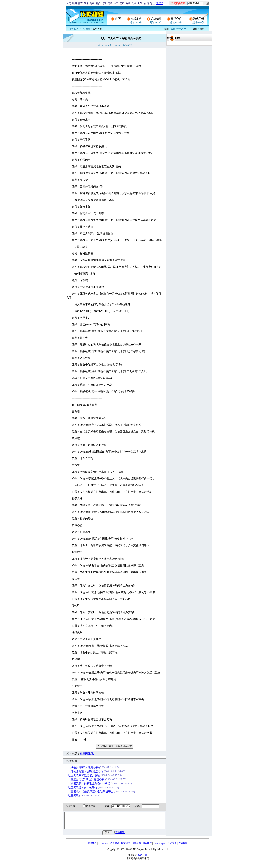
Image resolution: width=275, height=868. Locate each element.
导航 (152, 3)
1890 (178, 29)
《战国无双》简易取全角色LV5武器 (84, 784)
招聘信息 (136, 847)
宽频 (110, 3)
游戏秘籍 (156, 19)
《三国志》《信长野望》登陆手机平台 (86, 792)
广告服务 (115, 847)
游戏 (128, 3)
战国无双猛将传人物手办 (78, 788)
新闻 (74, 3)
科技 (98, 3)
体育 (80, 3)
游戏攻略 (136, 19)
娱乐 (86, 3)
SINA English (160, 847)
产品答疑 (183, 847)
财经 (92, 3)
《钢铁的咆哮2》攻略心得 (79, 767)
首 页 (118, 19)
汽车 (116, 3)
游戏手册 (199, 19)
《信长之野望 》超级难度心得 (81, 772)
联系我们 (125, 847)
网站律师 (147, 847)
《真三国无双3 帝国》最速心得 (82, 780)
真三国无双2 (82, 754)
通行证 (160, 3)
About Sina (103, 847)
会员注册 (172, 847)
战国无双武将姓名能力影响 (79, 776)
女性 (134, 3)
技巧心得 (176, 19)
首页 (69, 3)
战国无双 (69, 796)
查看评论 (120, 836)
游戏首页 (74, 29)
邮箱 (146, 3)
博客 (104, 3)
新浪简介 (92, 847)
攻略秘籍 (86, 29)
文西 (173, 29)
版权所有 (142, 859)
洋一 (184, 29)
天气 (140, 3)
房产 (122, 3)
